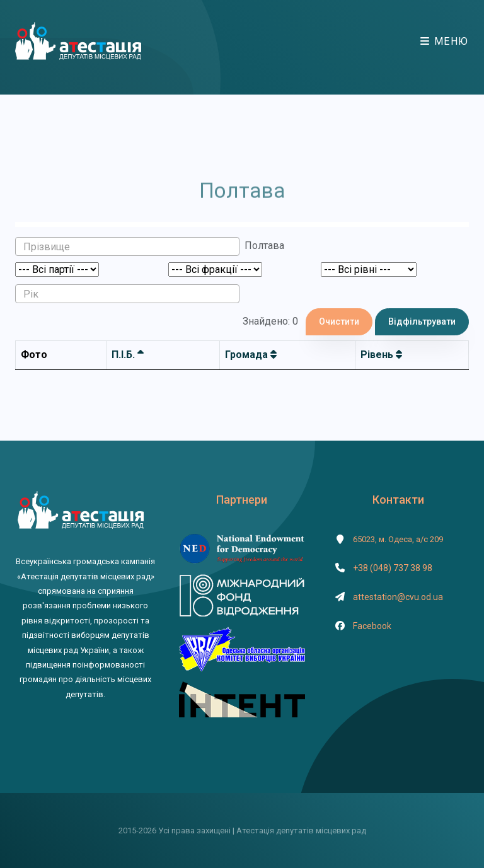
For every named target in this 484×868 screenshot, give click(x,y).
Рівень (381, 355)
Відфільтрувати (422, 321)
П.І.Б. (128, 355)
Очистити (339, 321)
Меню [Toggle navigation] (445, 41)
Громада (251, 355)
